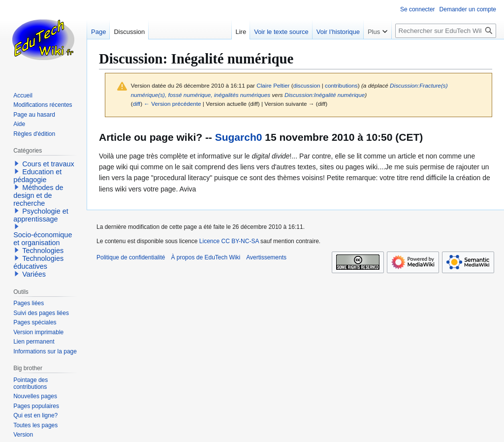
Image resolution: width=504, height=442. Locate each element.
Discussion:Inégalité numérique (325, 95)
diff (137, 104)
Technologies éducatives (38, 262)
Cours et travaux (48, 164)
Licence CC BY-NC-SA (229, 241)
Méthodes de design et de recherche (38, 195)
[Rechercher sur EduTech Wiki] (446, 31)
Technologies (43, 251)
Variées (34, 274)
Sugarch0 (239, 137)
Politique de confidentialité (131, 257)
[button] (17, 163)
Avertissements (266, 257)
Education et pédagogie (37, 176)
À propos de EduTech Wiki (205, 257)
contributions (341, 85)
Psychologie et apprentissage (41, 215)
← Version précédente (172, 104)
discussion (307, 85)
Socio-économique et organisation (43, 239)
